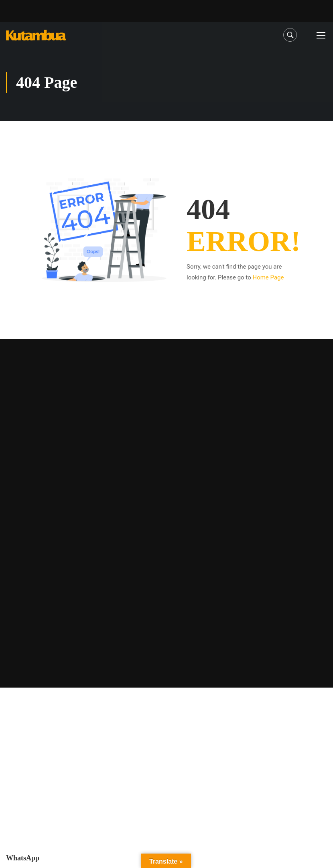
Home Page (268, 277)
